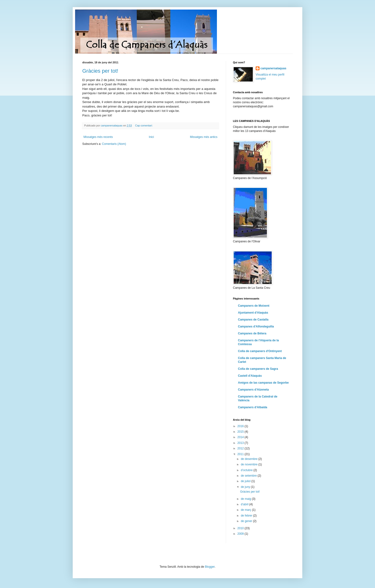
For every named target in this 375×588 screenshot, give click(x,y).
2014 (241, 437)
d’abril (245, 504)
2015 (241, 432)
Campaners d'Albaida (253, 407)
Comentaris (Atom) (114, 144)
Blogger (210, 567)
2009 (241, 534)
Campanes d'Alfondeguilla (256, 327)
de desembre (250, 459)
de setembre (249, 476)
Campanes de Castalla (253, 320)
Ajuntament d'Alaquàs (253, 313)
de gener (247, 521)
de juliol (246, 481)
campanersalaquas (273, 68)
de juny (246, 487)
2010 (241, 528)
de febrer (247, 516)
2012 (241, 448)
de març (246, 510)
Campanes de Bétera (252, 333)
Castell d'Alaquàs (250, 376)
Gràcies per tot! (100, 71)
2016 (241, 426)
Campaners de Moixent (254, 306)
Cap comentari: (144, 125)
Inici (151, 137)
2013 (241, 443)
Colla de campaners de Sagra (258, 369)
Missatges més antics (204, 137)
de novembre (250, 464)
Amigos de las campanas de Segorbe (263, 383)
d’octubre (247, 470)
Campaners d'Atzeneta (253, 390)
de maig (246, 499)
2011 (241, 454)
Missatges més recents (98, 137)
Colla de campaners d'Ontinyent (260, 351)
